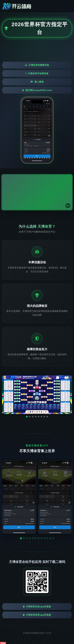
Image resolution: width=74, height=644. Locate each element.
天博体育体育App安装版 (37, 615)
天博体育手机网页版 (37, 73)
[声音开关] (68, 206)
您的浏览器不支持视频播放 (37, 192)
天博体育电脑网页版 (37, 65)
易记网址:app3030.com (37, 90)
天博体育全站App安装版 (37, 606)
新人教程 (37, 82)
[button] (21, 538)
